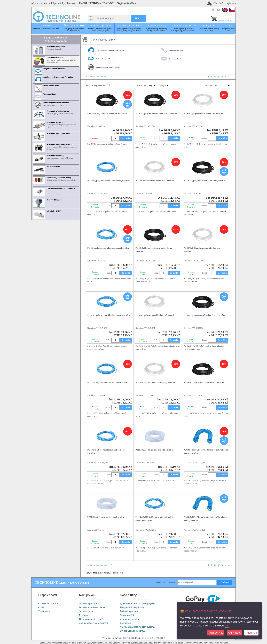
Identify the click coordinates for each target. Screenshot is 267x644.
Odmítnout (234, 633)
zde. (228, 625)
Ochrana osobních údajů (91, 619)
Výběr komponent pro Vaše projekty (137, 603)
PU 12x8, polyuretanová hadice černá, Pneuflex (204, 383)
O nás (41, 607)
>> (229, 77)
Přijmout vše (216, 633)
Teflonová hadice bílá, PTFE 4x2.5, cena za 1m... (156, 480)
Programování (127, 615)
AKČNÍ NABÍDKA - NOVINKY (96, 3)
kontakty (72, 3)
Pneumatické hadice (104, 40)
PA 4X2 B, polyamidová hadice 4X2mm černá (107, 113)
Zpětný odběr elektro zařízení (94, 623)
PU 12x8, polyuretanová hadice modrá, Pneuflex (108, 383)
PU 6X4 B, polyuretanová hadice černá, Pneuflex (205, 181)
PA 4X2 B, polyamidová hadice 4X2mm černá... (107, 144)
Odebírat (225, 582)
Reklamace (85, 615)
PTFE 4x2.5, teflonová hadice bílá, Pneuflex (154, 450)
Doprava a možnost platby (92, 607)
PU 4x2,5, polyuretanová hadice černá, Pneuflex (156, 113)
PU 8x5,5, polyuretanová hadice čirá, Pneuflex (155, 315)
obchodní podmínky (54, 3)
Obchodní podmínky (89, 603)
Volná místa (44, 611)
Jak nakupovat (86, 611)
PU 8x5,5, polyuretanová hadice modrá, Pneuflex (109, 315)
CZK (214, 10)
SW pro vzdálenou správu (133, 631)
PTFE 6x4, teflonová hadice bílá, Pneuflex (106, 517)
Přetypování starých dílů (132, 607)
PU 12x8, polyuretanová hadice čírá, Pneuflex (155, 383)
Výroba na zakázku (129, 619)
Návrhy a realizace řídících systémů (137, 627)
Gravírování (126, 623)
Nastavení (251, 633)
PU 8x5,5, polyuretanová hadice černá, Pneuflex (204, 315)
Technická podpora (129, 611)
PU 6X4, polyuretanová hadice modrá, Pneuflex (108, 248)
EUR (218, 10)
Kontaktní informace (48, 603)
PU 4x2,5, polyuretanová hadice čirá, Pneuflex (204, 113)
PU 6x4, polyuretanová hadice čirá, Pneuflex (155, 181)
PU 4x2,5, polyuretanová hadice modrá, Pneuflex (109, 181)
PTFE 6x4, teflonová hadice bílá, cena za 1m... (107, 548)
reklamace (37, 3)
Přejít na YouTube (126, 3)
